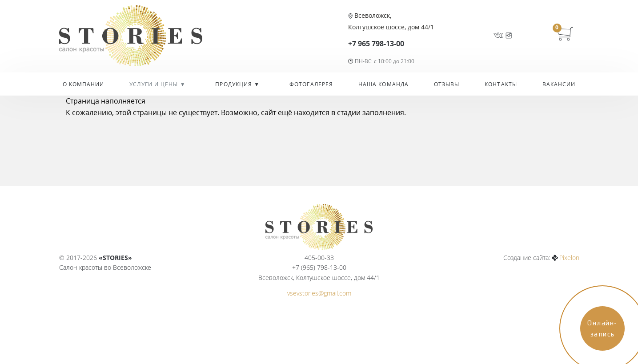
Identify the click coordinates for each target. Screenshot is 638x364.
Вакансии (559, 84)
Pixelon (569, 258)
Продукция (235, 84)
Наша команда (383, 84)
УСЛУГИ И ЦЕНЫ (154, 84)
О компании (84, 84)
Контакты (501, 84)
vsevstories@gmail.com (319, 293)
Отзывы (447, 84)
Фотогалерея (311, 84)
